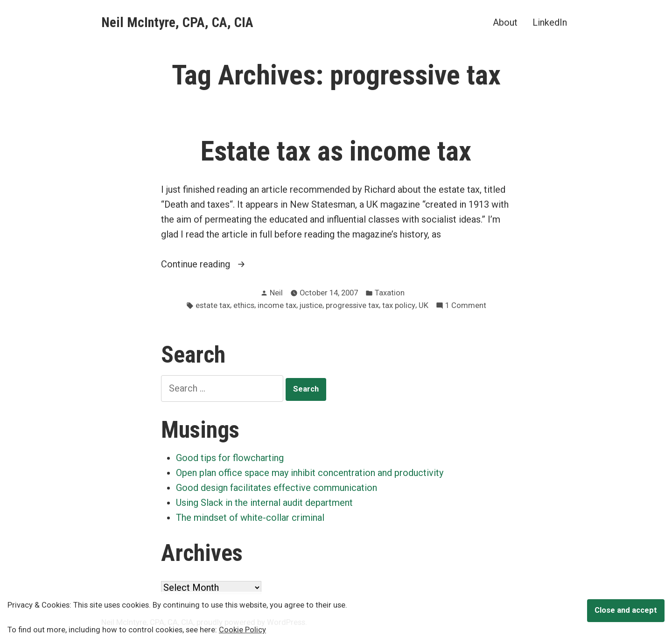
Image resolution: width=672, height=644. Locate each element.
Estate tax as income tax (336, 151)
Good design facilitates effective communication (276, 488)
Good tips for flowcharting (230, 458)
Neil (276, 293)
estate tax (213, 305)
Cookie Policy (242, 630)
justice (311, 305)
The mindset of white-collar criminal (250, 518)
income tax (277, 305)
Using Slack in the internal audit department (264, 503)
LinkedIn (550, 22)
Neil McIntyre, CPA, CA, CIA (177, 22)
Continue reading (212, 264)
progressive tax (352, 305)
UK (423, 305)
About (505, 22)
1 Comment (466, 306)
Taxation (390, 293)
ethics (244, 305)
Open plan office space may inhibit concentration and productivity (310, 473)
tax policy (399, 305)
